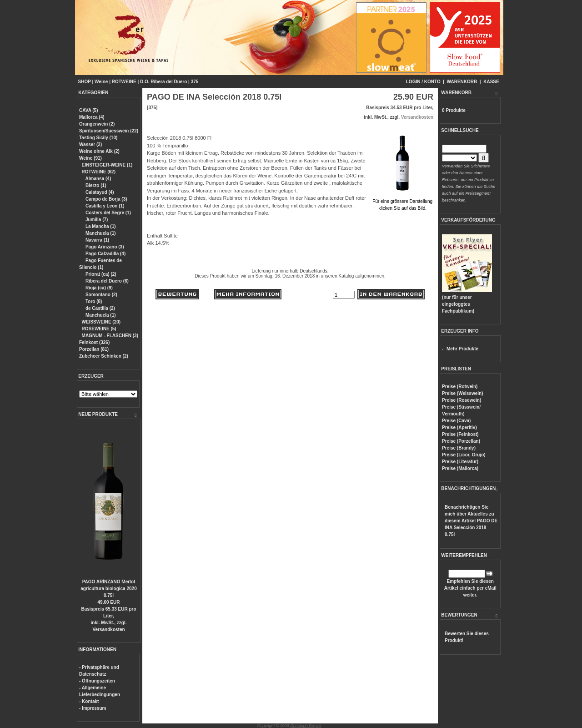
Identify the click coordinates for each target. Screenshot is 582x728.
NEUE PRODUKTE (98, 414)
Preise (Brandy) (459, 448)
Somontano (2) (101, 295)
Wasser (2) (90, 144)
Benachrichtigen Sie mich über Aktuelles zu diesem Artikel (471, 521)
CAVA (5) (88, 110)
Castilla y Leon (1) (104, 206)
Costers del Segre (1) (108, 213)
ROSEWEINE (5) (99, 329)
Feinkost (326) (94, 342)
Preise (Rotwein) (460, 387)
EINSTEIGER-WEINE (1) (107, 165)
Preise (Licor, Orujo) (464, 455)
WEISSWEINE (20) (101, 322)
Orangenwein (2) (97, 124)
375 (195, 82)
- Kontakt (89, 701)
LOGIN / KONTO (423, 82)
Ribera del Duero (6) (106, 281)
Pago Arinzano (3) (104, 247)
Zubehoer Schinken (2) (104, 356)
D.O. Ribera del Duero (163, 82)
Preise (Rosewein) (462, 400)
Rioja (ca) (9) (98, 288)
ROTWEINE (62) (99, 172)
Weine (101, 82)
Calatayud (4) (99, 192)
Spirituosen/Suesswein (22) (109, 131)
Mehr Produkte (462, 349)
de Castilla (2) (100, 308)
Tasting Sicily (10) (98, 138)
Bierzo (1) (95, 185)
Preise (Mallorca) (460, 468)
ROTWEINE (124, 82)
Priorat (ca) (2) (100, 274)
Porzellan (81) (94, 349)
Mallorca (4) (92, 117)
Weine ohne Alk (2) (99, 151)
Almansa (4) (98, 179)
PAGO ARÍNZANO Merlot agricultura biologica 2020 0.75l (108, 589)
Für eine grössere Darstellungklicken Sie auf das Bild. (402, 201)
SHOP (85, 82)
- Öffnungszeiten (97, 681)
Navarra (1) (97, 240)
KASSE (491, 82)
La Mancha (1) (100, 226)
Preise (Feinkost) (460, 434)
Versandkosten (108, 629)
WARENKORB (462, 82)
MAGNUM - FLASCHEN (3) (110, 336)
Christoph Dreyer (306, 726)
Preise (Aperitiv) (459, 427)
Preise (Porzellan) (461, 441)
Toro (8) (93, 301)
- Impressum (93, 708)
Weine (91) (90, 158)
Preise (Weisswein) (462, 393)
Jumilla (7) (96, 220)
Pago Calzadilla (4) (105, 254)
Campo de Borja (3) (105, 199)
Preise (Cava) (456, 421)
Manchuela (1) (100, 233)
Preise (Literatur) (460, 462)
